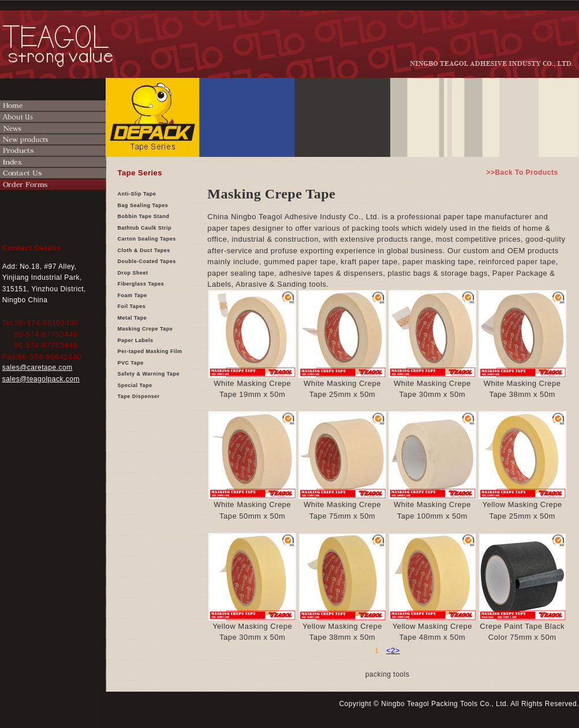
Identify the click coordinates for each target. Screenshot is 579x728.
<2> (393, 650)
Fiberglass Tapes (141, 284)
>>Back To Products (522, 172)
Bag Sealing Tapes (143, 205)
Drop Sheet (133, 273)
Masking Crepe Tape (145, 329)
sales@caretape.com (38, 367)
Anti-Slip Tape (137, 194)
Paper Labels (136, 340)
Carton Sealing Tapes (147, 239)
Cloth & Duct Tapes (144, 250)
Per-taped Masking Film (150, 351)
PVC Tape (131, 363)
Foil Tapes (132, 306)
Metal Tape (132, 318)
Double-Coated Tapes (147, 261)
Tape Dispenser (139, 396)
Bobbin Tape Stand (144, 216)
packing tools (388, 674)
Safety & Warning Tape (149, 374)
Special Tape (135, 385)
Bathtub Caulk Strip (145, 228)
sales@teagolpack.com (41, 379)
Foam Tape (132, 295)
